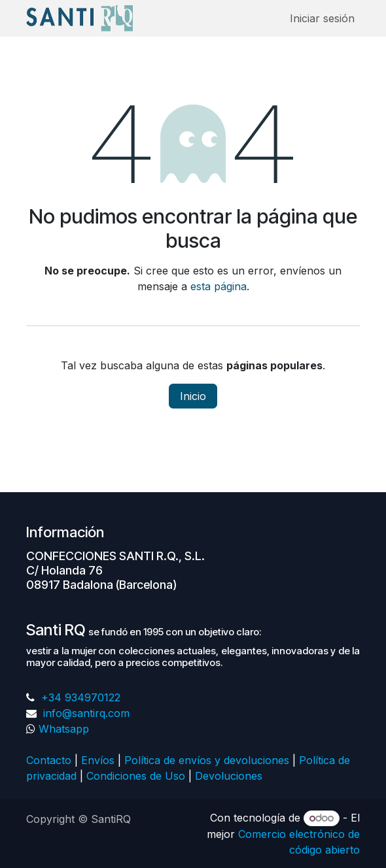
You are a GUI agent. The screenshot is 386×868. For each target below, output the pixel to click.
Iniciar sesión (322, 18)
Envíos (98, 760)
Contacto (49, 760)
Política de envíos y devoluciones (207, 760)
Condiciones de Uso (136, 776)
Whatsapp (64, 729)
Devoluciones (230, 776)
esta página (219, 286)
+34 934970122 (79, 697)
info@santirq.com (85, 713)
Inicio (193, 396)
